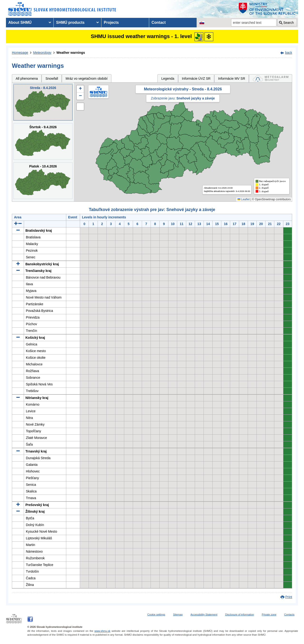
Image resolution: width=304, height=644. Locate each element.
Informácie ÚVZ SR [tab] (196, 79)
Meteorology (42, 53)
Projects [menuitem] (111, 22)
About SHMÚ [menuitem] (20, 22)
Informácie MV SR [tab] (232, 79)
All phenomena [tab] (27, 79)
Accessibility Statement (204, 615)
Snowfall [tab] (52, 79)
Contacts (289, 615)
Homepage (20, 53)
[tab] (271, 78)
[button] (80, 89)
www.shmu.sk (102, 631)
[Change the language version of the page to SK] (202, 23)
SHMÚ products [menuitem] (70, 22)
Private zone (269, 615)
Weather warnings (71, 53)
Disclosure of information (240, 615)
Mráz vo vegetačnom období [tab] (87, 79)
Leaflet (244, 199)
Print (289, 597)
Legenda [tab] (168, 79)
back (289, 53)
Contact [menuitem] (159, 22)
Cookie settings (156, 615)
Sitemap (178, 615)
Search (289, 23)
